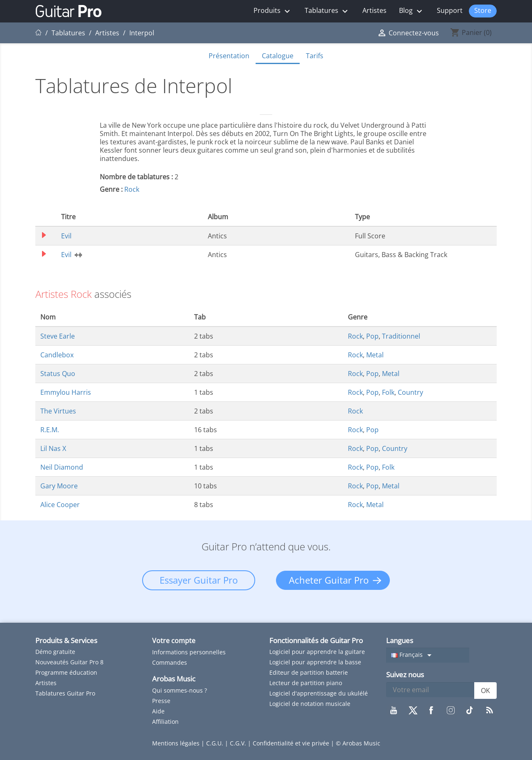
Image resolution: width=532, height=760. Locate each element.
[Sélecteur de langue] (428, 655)
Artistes (374, 10)
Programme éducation (66, 672)
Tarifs (315, 56)
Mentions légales (177, 743)
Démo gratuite (55, 652)
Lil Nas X (53, 448)
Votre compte (174, 641)
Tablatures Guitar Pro (65, 693)
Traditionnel (401, 336)
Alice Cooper (60, 505)
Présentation (229, 56)
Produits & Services (66, 640)
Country (410, 392)
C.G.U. (216, 743)
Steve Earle (58, 336)
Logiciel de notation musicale (310, 704)
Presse (161, 701)
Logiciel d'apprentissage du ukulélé (319, 693)
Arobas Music (174, 679)
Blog (412, 11)
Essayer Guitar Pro (199, 580)
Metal (375, 355)
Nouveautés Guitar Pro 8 (69, 662)
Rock (132, 189)
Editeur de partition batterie (309, 672)
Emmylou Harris (66, 392)
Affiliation (165, 722)
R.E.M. (50, 430)
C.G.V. (239, 743)
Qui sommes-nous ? (180, 690)
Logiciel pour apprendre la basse (315, 662)
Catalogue (278, 56)
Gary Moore (59, 486)
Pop (372, 336)
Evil (66, 236)
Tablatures (327, 11)
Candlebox (57, 355)
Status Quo (58, 374)
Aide (158, 711)
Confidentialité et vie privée (292, 743)
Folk (388, 392)
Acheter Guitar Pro (329, 580)
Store (483, 10)
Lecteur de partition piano (306, 683)
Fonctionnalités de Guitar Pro (316, 640)
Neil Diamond (62, 467)
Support (450, 10)
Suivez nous (405, 675)
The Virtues (58, 411)
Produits (273, 11)
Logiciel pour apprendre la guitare (317, 652)
